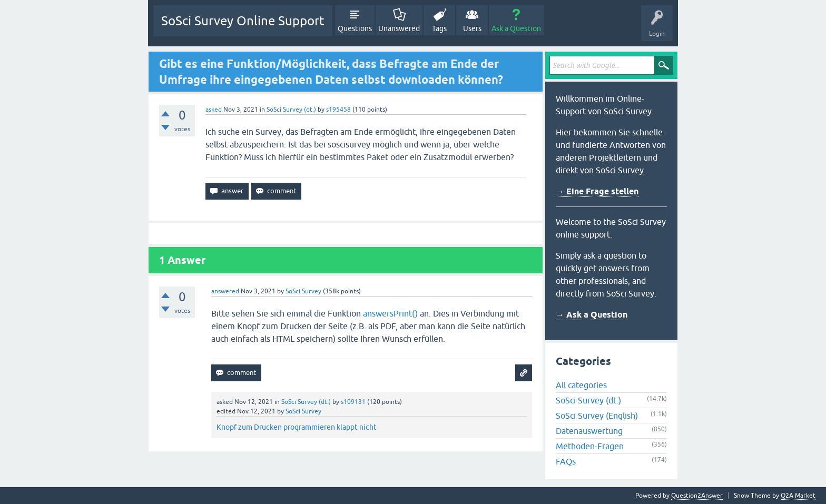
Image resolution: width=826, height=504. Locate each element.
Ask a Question (516, 28)
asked (214, 110)
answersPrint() (390, 313)
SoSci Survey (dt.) (291, 110)
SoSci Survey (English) (597, 416)
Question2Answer (697, 496)
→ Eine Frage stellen (597, 191)
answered (225, 291)
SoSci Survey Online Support (243, 21)
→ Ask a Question (592, 315)
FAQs (566, 461)
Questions (355, 28)
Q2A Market (798, 496)
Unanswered (399, 28)
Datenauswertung (589, 431)
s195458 (338, 110)
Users (472, 28)
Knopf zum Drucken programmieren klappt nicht (297, 427)
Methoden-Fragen (590, 446)
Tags (439, 28)
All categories (581, 385)
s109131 (353, 402)
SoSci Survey (303, 291)
